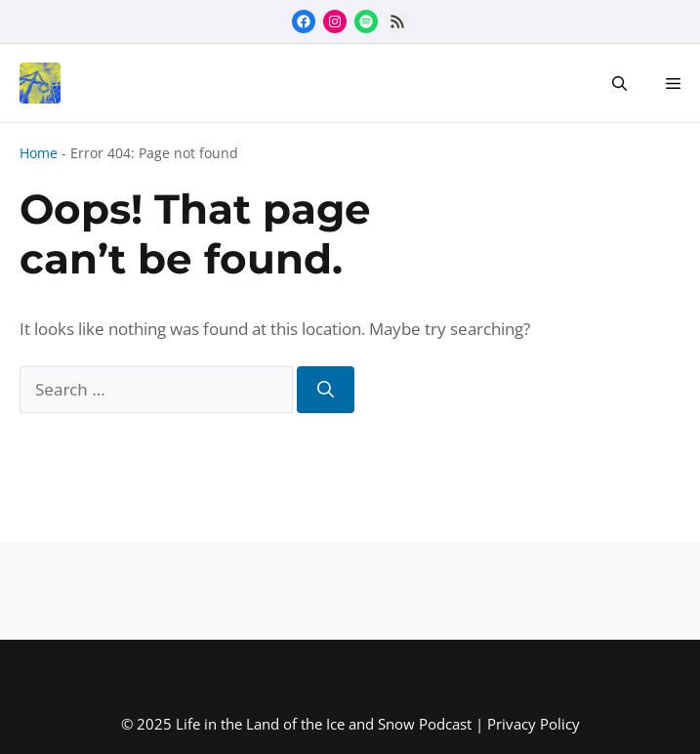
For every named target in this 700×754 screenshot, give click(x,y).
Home (39, 153)
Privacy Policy (534, 724)
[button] (619, 83)
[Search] (326, 390)
